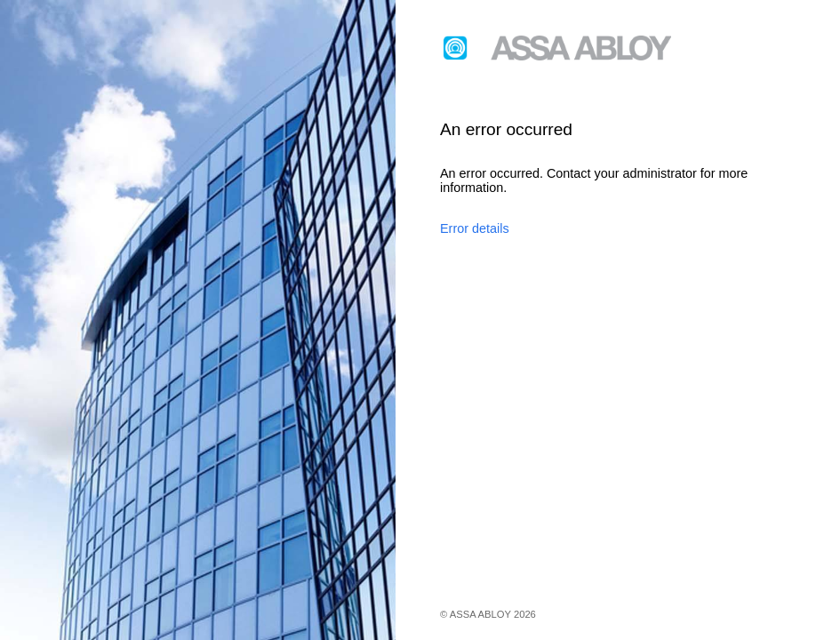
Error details (475, 228)
